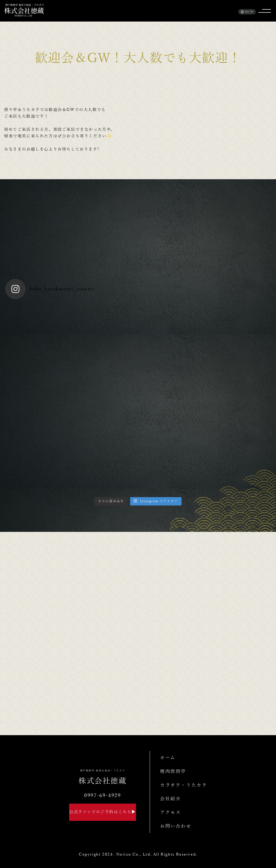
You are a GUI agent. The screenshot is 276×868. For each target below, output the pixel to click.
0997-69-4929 (102, 795)
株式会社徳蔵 (103, 777)
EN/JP (247, 12)
